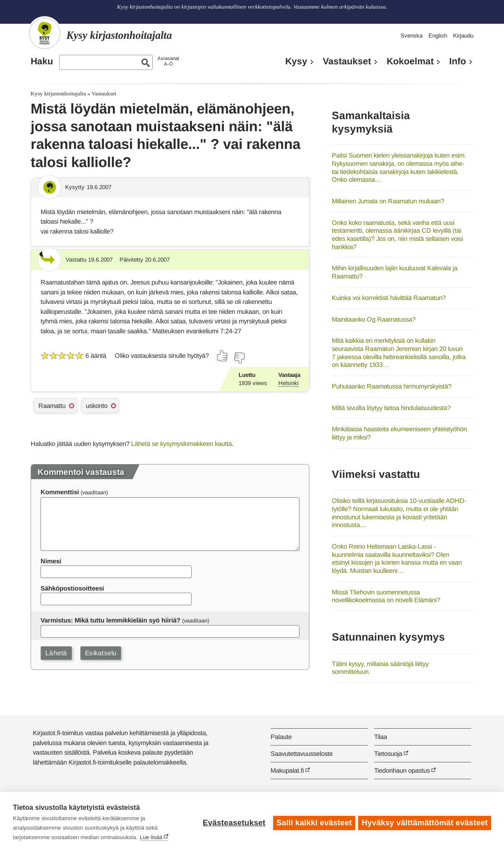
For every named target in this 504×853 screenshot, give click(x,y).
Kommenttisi (60, 492)
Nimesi (51, 561)
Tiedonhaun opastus (402, 770)
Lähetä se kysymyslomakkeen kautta (181, 444)
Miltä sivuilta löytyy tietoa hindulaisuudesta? (391, 408)
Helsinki (288, 383)
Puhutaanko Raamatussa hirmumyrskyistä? (392, 386)
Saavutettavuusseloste (302, 753)
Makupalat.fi (287, 770)
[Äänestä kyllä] (223, 356)
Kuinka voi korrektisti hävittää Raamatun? (389, 298)
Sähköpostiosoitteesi (72, 588)
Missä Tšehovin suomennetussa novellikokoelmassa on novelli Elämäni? (386, 596)
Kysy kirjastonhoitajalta (58, 93)
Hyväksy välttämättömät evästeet (425, 822)
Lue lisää (151, 837)
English (438, 36)
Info (458, 61)
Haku (42, 61)
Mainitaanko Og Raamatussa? (374, 319)
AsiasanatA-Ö (168, 61)
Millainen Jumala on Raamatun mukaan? (388, 201)
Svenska (411, 36)
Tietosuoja (388, 753)
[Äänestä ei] (239, 358)
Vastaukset (347, 61)
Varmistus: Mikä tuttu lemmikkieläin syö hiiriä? (110, 620)
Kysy (296, 61)
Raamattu (52, 406)
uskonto (97, 406)
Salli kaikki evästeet (313, 822)
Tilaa (381, 737)
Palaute (281, 737)
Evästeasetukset (233, 822)
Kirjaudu (463, 36)
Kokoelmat (410, 61)
